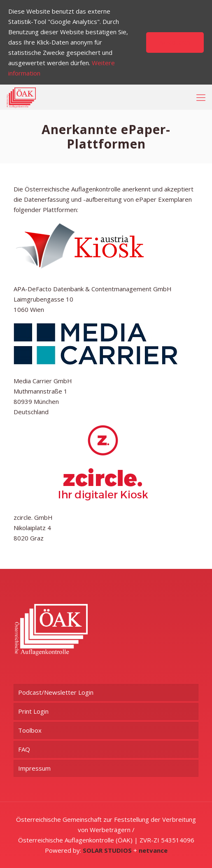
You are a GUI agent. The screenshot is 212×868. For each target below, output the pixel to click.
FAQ (24, 749)
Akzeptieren (175, 42)
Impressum (34, 768)
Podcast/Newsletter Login (56, 692)
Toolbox (30, 730)
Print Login (33, 711)
